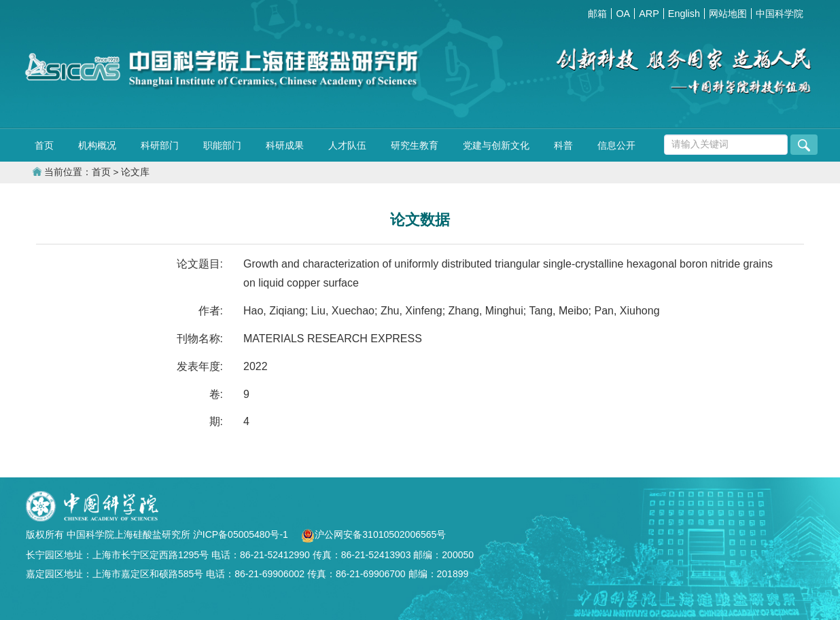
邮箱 (597, 14)
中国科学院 (780, 14)
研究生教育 (415, 145)
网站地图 (728, 14)
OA (623, 14)
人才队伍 (347, 145)
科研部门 (160, 145)
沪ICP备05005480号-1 (242, 534)
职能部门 (222, 145)
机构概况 (97, 145)
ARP (649, 14)
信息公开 (616, 145)
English (684, 14)
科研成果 (285, 145)
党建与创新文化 (496, 145)
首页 (44, 145)
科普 (563, 145)
